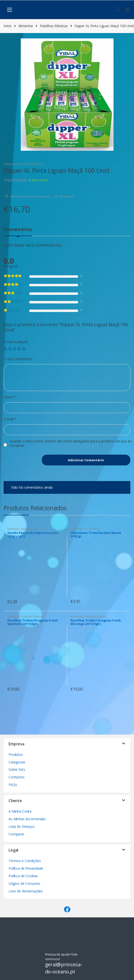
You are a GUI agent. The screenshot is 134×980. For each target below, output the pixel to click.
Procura (117, 10)
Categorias (17, 762)
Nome (10, 397)
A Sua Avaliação (16, 342)
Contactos (17, 777)
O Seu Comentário (18, 359)
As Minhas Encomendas (27, 819)
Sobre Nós (17, 769)
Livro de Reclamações (26, 891)
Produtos (16, 755)
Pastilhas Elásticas (54, 26)
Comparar (67, 196)
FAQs (13, 785)
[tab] (18, 231)
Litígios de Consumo (24, 883)
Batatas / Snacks (31, 529)
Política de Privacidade (26, 868)
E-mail (10, 419)
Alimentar (26, 26)
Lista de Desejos (22, 826)
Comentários (18, 230)
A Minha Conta (20, 811)
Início (8, 26)
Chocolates (92, 529)
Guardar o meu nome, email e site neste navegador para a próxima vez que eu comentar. (70, 443)
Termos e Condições (25, 861)
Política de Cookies (23, 876)
